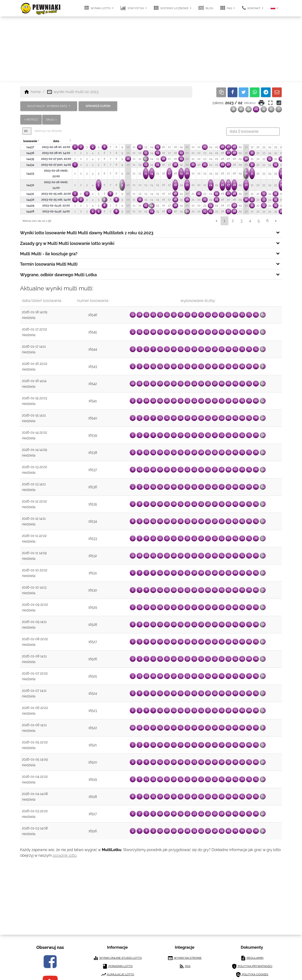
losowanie (30, 141)
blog (206, 8)
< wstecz (31, 119)
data (56, 141)
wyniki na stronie (185, 958)
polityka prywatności (252, 966)
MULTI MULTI (48, 106)
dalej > (51, 119)
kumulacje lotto (117, 975)
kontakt (252, 8)
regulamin (252, 958)
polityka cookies (252, 975)
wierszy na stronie (42, 131)
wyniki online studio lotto (117, 958)
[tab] (151, 232)
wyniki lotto (98, 8)
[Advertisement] (151, 49)
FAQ (227, 8)
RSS (185, 966)
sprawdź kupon (98, 106)
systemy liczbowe (172, 8)
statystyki (133, 8)
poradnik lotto (65, 855)
